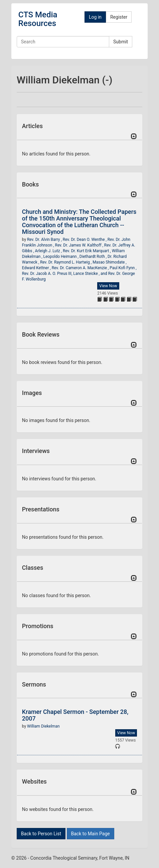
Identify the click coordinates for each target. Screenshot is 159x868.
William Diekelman (43, 726)
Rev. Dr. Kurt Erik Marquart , (87, 251)
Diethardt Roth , (94, 257)
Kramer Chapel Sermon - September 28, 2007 (75, 715)
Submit (121, 42)
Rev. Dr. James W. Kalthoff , (80, 245)
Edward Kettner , (37, 268)
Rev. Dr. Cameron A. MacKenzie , (81, 268)
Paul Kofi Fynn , (123, 268)
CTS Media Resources (38, 19)
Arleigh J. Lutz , (49, 251)
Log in (95, 17)
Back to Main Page (91, 834)
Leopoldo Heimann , (61, 257)
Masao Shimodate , (110, 262)
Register (119, 17)
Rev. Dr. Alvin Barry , (45, 240)
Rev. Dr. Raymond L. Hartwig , (66, 262)
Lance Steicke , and (91, 274)
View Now (108, 286)
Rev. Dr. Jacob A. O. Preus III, (48, 274)
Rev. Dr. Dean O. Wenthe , (85, 240)
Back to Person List (41, 834)
